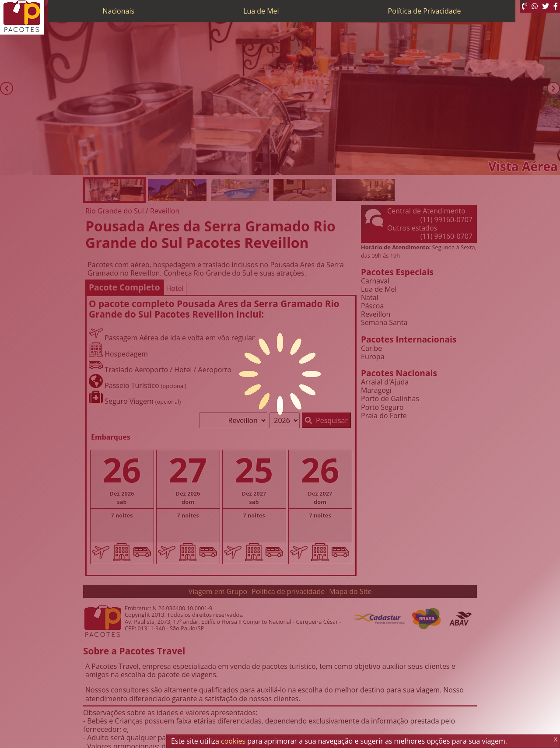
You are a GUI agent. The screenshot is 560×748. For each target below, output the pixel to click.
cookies (233, 741)
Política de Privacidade (425, 11)
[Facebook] (556, 6)
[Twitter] (546, 6)
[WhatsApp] (535, 6)
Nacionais (118, 11)
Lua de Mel (261, 11)
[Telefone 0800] (525, 6)
